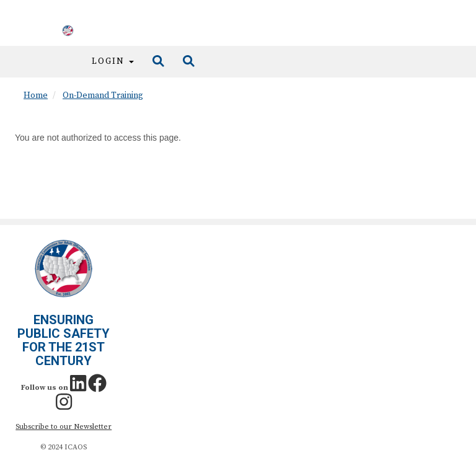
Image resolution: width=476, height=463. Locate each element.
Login (113, 61)
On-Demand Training (103, 95)
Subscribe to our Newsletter (64, 427)
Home (36, 95)
